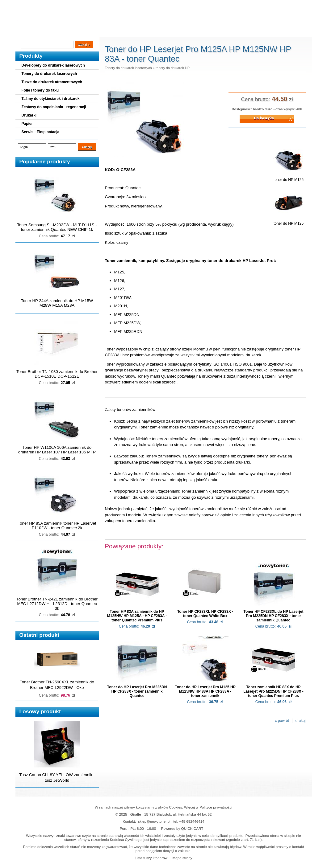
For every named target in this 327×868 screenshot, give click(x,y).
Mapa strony (182, 858)
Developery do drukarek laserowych (53, 65)
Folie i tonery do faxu (40, 90)
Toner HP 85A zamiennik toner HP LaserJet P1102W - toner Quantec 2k (57, 526)
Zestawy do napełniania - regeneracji (54, 107)
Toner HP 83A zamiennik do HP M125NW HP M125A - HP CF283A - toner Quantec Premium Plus (137, 616)
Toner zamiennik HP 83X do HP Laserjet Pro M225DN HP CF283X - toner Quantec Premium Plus (273, 691)
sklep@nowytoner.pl (154, 821)
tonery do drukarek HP (173, 68)
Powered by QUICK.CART (182, 828)
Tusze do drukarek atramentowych (52, 82)
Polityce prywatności (216, 807)
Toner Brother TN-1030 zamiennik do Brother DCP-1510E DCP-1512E (57, 374)
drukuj (301, 721)
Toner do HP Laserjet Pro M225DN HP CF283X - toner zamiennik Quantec (137, 691)
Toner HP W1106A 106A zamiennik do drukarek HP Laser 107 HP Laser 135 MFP (57, 450)
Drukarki (29, 115)
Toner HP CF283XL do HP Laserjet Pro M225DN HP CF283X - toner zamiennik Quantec (274, 616)
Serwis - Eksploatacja (41, 132)
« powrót (282, 721)
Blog (25, 31)
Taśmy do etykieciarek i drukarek (51, 99)
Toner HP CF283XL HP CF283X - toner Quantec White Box (205, 614)
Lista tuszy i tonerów (151, 858)
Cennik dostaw (53, 31)
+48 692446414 (192, 821)
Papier (27, 124)
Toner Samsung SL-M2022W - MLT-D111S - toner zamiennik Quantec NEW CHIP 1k (57, 227)
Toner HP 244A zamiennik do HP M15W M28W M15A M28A (57, 303)
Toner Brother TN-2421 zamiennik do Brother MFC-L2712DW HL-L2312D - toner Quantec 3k (57, 604)
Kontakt (120, 31)
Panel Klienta (90, 31)
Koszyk (274, 4)
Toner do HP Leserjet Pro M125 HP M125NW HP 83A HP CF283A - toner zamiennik (205, 691)
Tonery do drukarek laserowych (49, 74)
